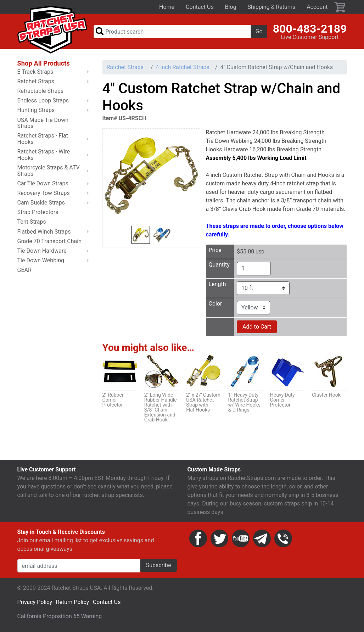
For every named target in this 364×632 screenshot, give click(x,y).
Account (317, 7)
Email (262, 538)
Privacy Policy (35, 602)
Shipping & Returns (272, 7)
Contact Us (200, 7)
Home (167, 7)
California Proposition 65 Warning (60, 616)
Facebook (198, 538)
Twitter (219, 538)
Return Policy (72, 602)
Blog (231, 7)
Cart (340, 7)
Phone (283, 538)
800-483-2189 (310, 29)
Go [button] (259, 31)
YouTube (241, 538)
